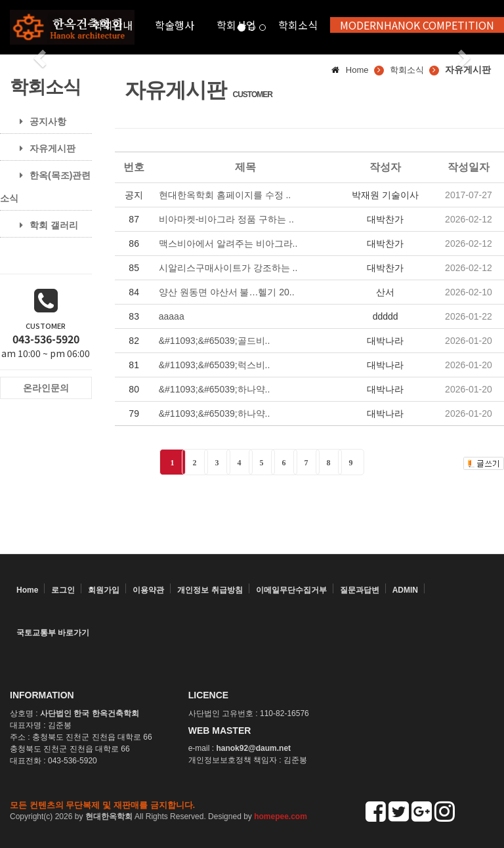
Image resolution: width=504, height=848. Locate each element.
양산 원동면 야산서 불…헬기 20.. (227, 292)
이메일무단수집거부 (291, 590)
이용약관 (148, 590)
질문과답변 (360, 590)
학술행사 (175, 25)
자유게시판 (43, 148)
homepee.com (281, 816)
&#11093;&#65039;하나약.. (215, 389)
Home (27, 590)
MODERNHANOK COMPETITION (417, 25)
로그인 (63, 590)
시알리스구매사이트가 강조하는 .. (228, 268)
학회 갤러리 (44, 225)
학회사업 (236, 25)
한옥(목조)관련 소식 (45, 187)
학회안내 (113, 25)
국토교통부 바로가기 (53, 633)
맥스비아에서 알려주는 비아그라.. (228, 244)
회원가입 (104, 590)
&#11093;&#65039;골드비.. (215, 341)
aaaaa (172, 316)
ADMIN (405, 590)
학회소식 (298, 25)
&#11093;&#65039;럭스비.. (215, 365)
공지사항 (38, 121)
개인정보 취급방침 (210, 590)
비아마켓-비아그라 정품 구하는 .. (226, 219)
